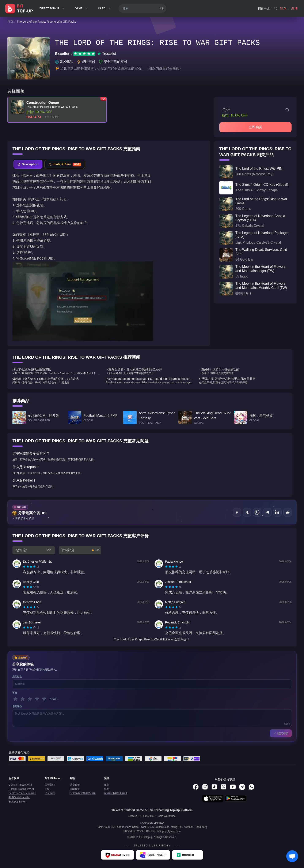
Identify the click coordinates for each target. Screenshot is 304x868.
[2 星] (23, 699)
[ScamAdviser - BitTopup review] (117, 855)
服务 (107, 785)
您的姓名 (17, 677)
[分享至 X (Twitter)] (247, 512)
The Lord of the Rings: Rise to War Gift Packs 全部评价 (152, 639)
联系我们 (50, 793)
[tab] (28, 164)
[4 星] (37, 699)
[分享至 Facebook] (237, 512)
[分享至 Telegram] (267, 512)
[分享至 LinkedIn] (277, 512)
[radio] (25, 567)
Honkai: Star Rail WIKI (21, 789)
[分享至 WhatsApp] (257, 512)
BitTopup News (17, 802)
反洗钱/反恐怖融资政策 (83, 793)
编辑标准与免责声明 (115, 793)
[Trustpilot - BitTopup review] (187, 855)
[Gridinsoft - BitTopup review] (153, 855)
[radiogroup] (31, 567)
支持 (47, 789)
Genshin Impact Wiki (20, 785)
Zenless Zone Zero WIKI (22, 793)
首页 (10, 22)
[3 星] (30, 699)
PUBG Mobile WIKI (19, 797)
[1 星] (15, 699)
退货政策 (75, 785)
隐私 (107, 789)
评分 (15, 693)
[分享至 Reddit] (288, 512)
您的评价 (17, 706)
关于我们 (50, 785)
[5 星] (44, 699)
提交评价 (281, 733)
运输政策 (75, 789)
